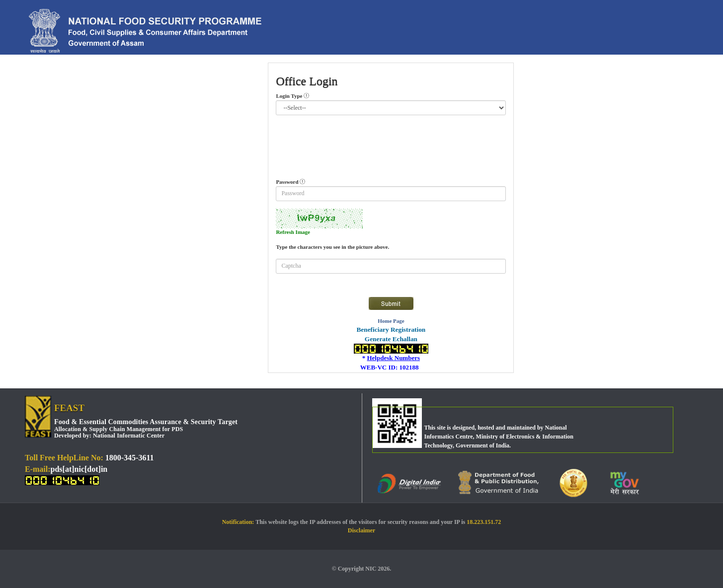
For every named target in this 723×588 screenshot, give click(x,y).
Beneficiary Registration (391, 330)
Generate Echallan (391, 339)
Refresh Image (293, 232)
